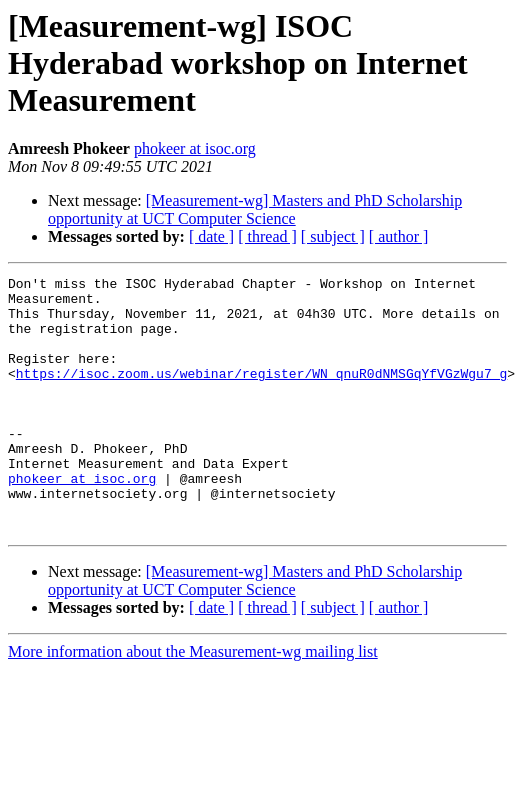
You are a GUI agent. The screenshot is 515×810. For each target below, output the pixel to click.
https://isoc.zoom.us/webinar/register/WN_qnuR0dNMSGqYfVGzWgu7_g (261, 394)
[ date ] (211, 236)
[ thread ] (267, 236)
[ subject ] (333, 236)
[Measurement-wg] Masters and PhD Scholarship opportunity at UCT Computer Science (255, 209)
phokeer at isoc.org (195, 148)
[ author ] (399, 236)
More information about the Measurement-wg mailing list (193, 702)
